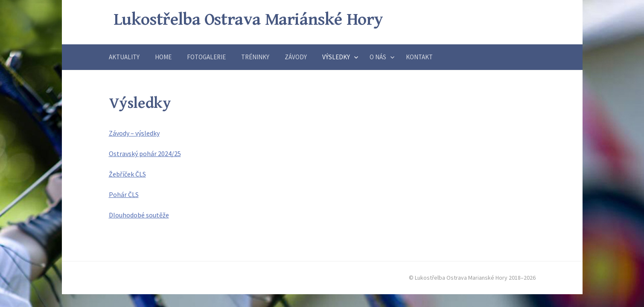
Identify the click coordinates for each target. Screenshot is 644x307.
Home (163, 57)
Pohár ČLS (124, 194)
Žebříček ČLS (127, 174)
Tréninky (255, 57)
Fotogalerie (206, 57)
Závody (296, 57)
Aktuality (124, 57)
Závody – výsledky (134, 133)
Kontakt (419, 57)
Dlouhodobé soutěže (139, 215)
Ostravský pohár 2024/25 (145, 153)
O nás (378, 57)
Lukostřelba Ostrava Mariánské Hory (248, 20)
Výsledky (336, 57)
